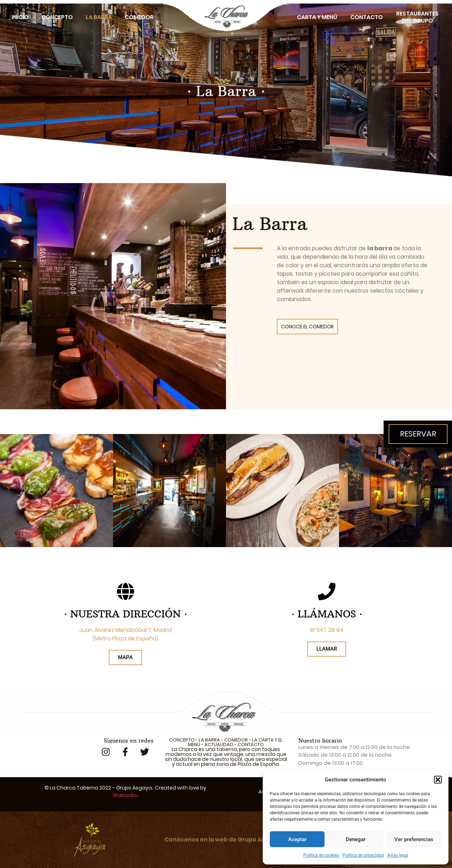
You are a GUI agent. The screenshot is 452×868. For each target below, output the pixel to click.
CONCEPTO (182, 740)
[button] (438, 780)
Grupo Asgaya (134, 788)
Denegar (356, 839)
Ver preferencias (414, 839)
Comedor (139, 17)
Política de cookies (321, 855)
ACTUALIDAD (219, 744)
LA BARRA (209, 740)
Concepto (57, 17)
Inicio (20, 17)
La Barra (99, 17)
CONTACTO (251, 744)
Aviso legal (398, 855)
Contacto (367, 17)
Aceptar (297, 839)
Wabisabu (125, 795)
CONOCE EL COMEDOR (307, 327)
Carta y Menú (317, 17)
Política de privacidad (363, 855)
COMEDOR (236, 740)
